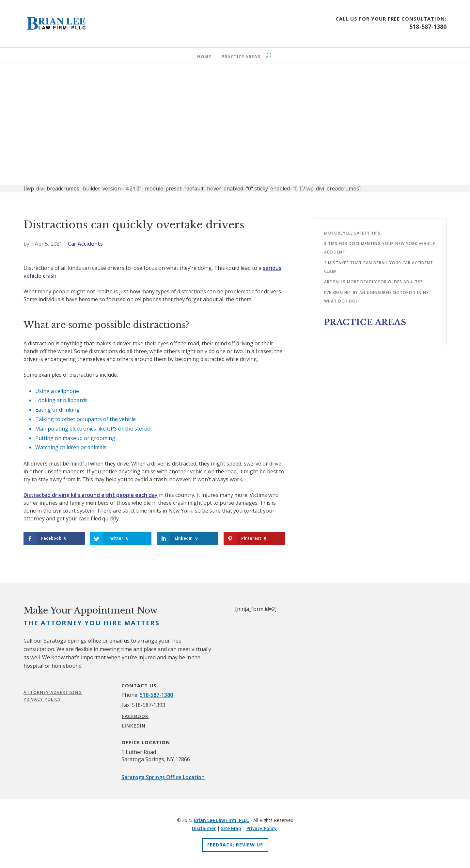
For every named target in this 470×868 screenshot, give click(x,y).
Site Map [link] (231, 828)
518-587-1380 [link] (156, 695)
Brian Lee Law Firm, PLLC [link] (221, 820)
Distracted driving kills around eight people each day (91, 495)
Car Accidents (85, 244)
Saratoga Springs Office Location (163, 777)
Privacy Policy (42, 699)
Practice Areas (241, 57)
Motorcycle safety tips (352, 233)
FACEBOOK (135, 716)
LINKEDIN (134, 726)
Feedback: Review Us (235, 845)
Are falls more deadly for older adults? (373, 282)
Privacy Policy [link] (262, 828)
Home (204, 57)
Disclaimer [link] (204, 828)
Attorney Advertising (53, 692)
